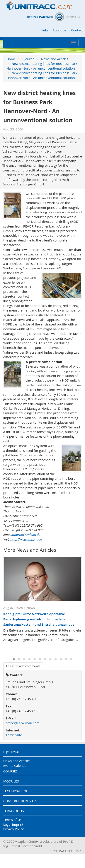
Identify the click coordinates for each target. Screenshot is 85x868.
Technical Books (18, 791)
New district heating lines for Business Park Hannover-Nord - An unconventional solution (42, 66)
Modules (11, 781)
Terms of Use (14, 811)
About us (59, 30)
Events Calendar (16, 765)
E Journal (29, 59)
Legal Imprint (13, 824)
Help (44, 30)
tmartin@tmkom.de (26, 534)
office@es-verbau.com (23, 723)
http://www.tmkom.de (26, 539)
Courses (10, 771)
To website (14, 735)
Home (11, 59)
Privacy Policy (14, 829)
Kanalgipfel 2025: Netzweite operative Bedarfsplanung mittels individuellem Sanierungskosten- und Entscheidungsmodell (40, 619)
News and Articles (55, 59)
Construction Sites (20, 801)
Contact (77, 30)
